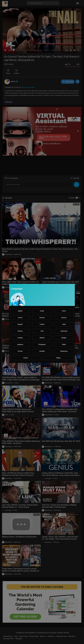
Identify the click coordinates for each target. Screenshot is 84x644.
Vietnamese (64, 351)
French (20, 318)
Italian (64, 344)
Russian (64, 318)
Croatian (20, 338)
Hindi (64, 324)
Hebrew (42, 338)
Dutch (64, 311)
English (20, 311)
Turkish (42, 324)
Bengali (64, 338)
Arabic (42, 311)
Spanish (20, 324)
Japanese (20, 344)
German (42, 318)
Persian (20, 351)
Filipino (58, 358)
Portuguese (42, 344)
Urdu (42, 331)
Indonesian (64, 331)
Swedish (42, 351)
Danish (26, 358)
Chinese (20, 331)
